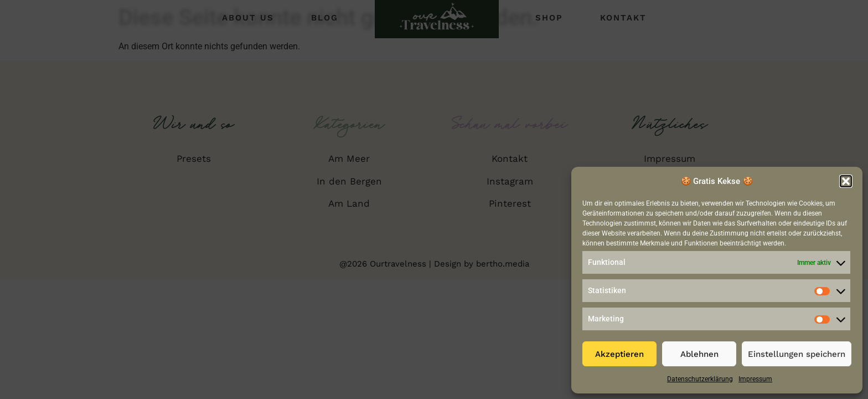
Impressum (755, 379)
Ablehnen (699, 354)
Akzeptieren (619, 354)
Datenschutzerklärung (700, 379)
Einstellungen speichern (797, 354)
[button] (846, 181)
